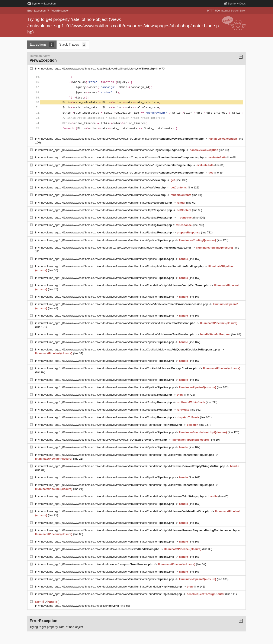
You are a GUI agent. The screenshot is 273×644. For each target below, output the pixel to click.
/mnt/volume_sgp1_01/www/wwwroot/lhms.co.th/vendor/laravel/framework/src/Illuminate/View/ (102, 180)
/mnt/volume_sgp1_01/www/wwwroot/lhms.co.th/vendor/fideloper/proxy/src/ (96, 564)
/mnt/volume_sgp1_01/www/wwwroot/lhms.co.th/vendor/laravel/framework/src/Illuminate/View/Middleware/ (123, 304)
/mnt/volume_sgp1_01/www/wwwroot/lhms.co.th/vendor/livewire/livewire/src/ (103, 440)
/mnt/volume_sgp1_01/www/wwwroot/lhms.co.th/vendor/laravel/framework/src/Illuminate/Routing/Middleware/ (121, 266)
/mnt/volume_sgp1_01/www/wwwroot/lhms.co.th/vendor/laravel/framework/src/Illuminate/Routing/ (105, 218)
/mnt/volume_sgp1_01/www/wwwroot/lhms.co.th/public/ (79, 606)
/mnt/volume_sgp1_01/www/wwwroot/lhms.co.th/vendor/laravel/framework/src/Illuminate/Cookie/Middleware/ (130, 349)
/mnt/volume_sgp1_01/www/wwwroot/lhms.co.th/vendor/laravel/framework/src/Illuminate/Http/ (105, 203)
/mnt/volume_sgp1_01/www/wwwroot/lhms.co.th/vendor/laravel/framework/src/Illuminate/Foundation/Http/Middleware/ (124, 285)
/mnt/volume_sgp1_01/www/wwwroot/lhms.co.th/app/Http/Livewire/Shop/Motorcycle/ (97, 69)
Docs (235, 4)
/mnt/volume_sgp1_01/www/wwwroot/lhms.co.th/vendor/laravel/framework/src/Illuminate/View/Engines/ (112, 150)
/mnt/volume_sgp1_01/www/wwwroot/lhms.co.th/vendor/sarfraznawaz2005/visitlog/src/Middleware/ (115, 248)
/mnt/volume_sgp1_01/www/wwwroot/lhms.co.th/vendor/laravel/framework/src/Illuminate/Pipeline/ (107, 240)
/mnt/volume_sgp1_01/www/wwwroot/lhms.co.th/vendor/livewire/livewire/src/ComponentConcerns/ (121, 139)
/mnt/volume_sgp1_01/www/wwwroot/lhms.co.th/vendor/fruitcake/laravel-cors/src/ (99, 549)
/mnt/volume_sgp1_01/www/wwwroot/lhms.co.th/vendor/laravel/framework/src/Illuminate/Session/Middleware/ (117, 323)
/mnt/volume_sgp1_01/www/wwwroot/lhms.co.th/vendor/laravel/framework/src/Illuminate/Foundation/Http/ (110, 425)
